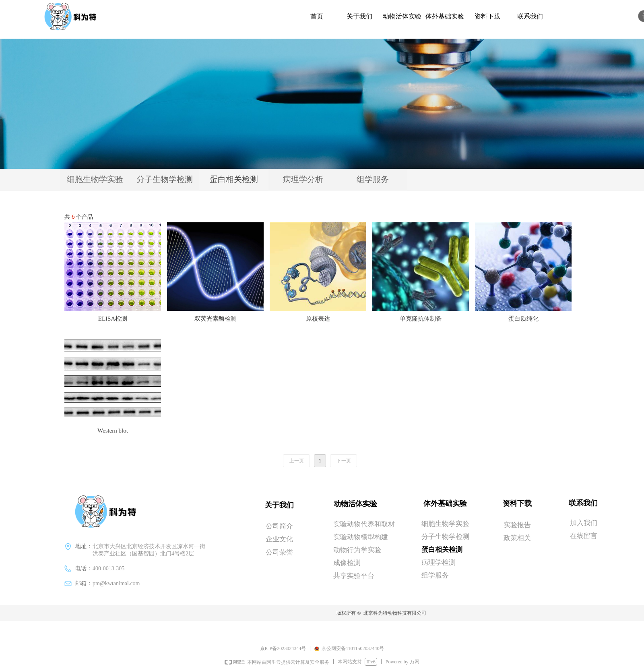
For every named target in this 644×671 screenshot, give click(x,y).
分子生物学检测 (165, 179)
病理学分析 (303, 179)
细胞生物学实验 (95, 179)
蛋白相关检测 (234, 179)
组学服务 (373, 179)
